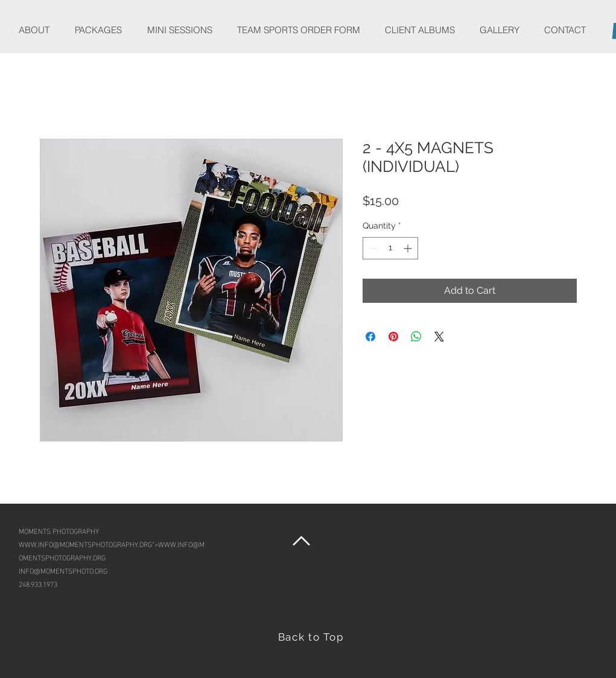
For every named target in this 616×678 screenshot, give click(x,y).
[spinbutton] (390, 248)
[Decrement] (372, 248)
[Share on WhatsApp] (416, 337)
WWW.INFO (36, 543)
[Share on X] (439, 337)
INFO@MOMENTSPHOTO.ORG (63, 570)
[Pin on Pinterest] (393, 337)
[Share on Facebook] (370, 337)
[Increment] (409, 248)
